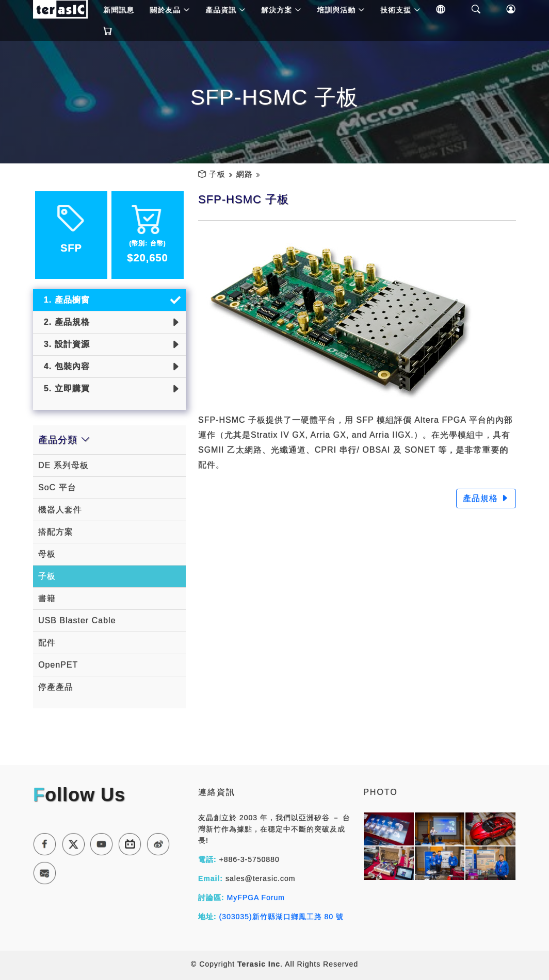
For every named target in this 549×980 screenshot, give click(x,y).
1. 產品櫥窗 (64, 300)
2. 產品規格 (64, 322)
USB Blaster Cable (77, 620)
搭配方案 (56, 532)
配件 (47, 643)
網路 (245, 174)
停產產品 (56, 687)
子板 (217, 174)
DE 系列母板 (63, 465)
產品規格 (486, 498)
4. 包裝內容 (64, 366)
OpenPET (58, 665)
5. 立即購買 (64, 388)
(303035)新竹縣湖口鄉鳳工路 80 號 (281, 917)
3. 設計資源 (64, 344)
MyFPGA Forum (256, 898)
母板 (47, 554)
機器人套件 (60, 510)
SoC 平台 (57, 487)
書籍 (47, 598)
